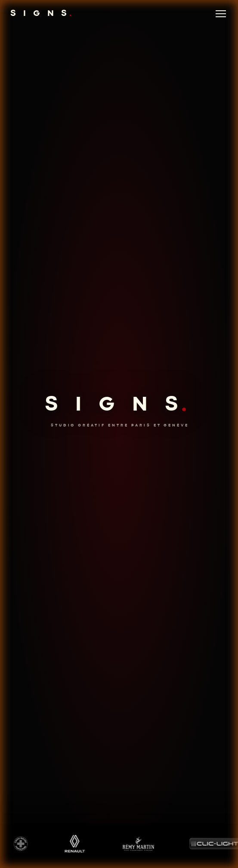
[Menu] (221, 14)
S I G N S (42, 14)
